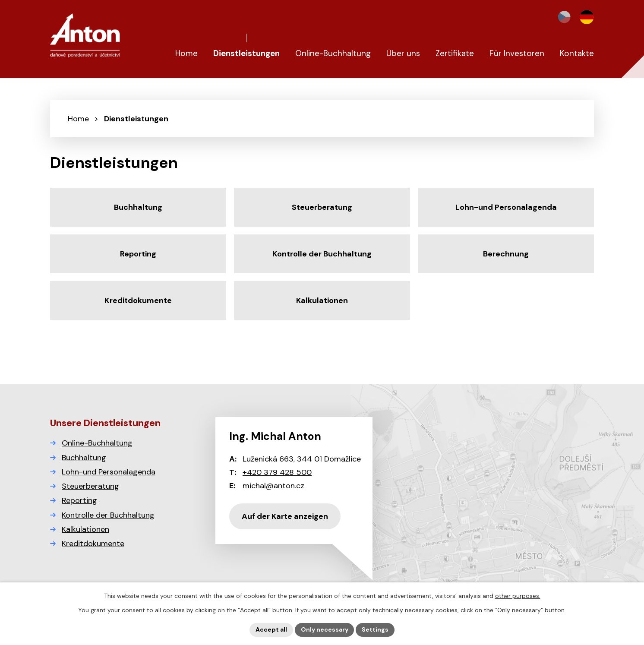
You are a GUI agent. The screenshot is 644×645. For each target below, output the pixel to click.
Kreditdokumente (93, 544)
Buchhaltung (84, 458)
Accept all (271, 629)
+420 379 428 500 (277, 472)
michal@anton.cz (273, 486)
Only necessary (325, 629)
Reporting (79, 500)
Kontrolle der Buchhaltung (108, 515)
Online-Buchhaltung (97, 443)
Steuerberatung (90, 486)
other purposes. (518, 596)
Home (78, 119)
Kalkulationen (85, 529)
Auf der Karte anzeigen (285, 516)
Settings (376, 629)
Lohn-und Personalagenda (109, 472)
